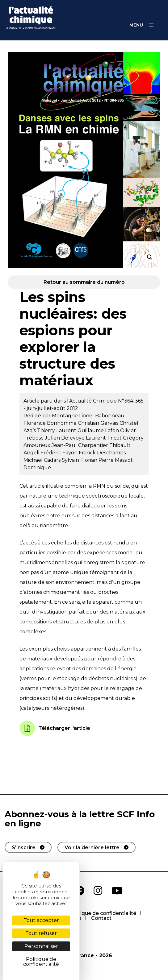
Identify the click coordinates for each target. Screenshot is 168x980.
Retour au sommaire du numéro (84, 282)
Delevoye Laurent (84, 438)
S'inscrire (24, 848)
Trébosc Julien (42, 438)
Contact (101, 918)
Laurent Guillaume (81, 430)
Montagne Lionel (73, 416)
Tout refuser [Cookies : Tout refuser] (41, 933)
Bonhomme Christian (74, 423)
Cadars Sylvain (62, 460)
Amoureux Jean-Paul (51, 445)
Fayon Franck (80, 453)
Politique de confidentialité (102, 913)
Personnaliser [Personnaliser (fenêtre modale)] (41, 946)
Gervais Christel (119, 423)
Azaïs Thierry (40, 430)
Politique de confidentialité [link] (41, 962)
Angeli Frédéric (43, 453)
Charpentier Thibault (104, 445)
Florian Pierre (98, 460)
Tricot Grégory (125, 438)
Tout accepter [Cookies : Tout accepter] (41, 920)
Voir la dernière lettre (92, 848)
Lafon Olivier (120, 430)
